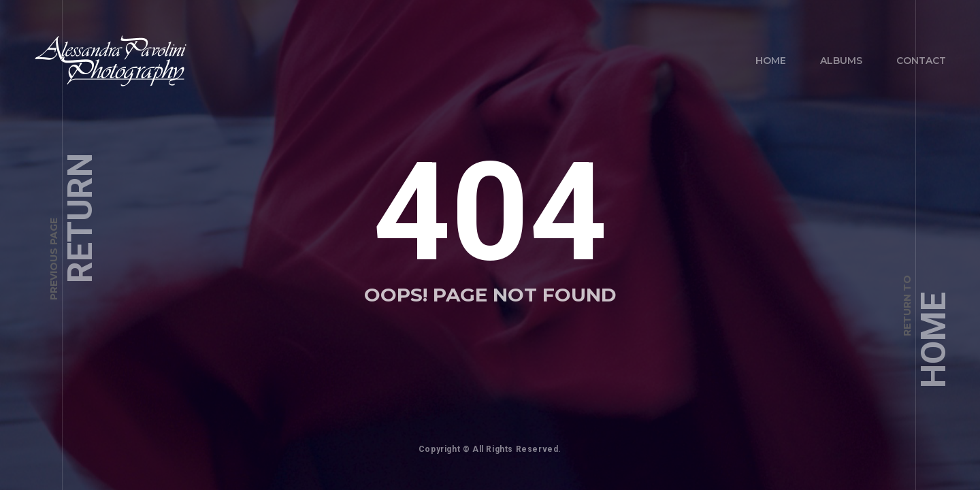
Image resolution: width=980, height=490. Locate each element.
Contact (921, 61)
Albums (841, 61)
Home (771, 61)
